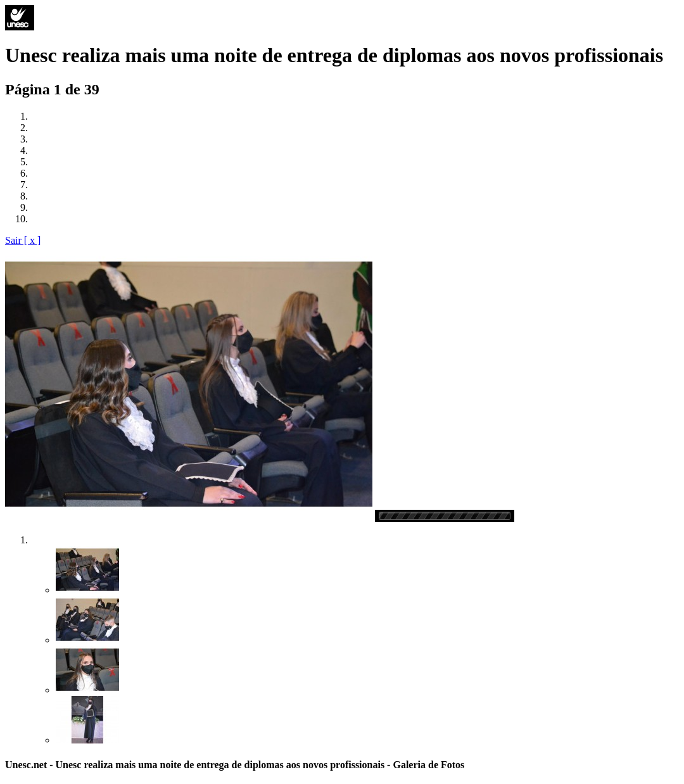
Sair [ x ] (23, 240)
